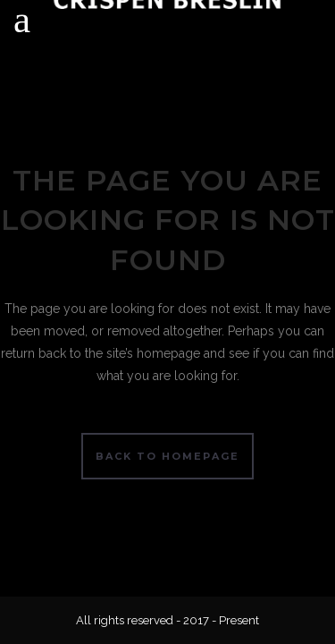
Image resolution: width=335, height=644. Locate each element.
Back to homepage (167, 456)
